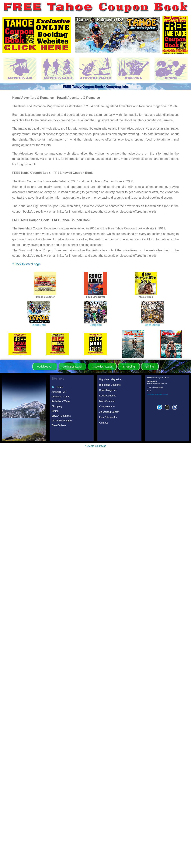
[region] (117, 35)
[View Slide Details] (117, 35)
